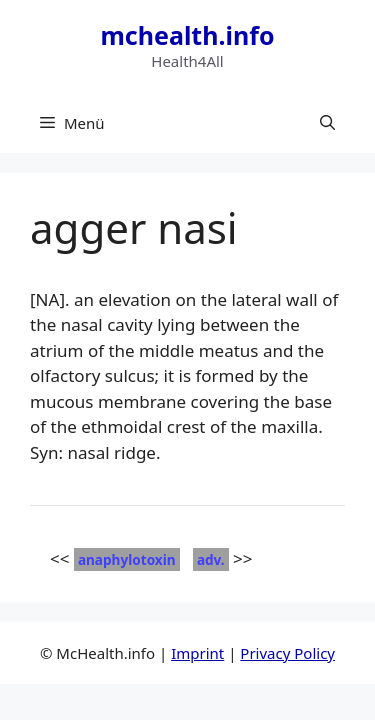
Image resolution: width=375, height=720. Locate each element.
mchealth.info (187, 35)
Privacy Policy (287, 653)
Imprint (197, 653)
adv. (211, 559)
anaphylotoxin (127, 559)
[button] (327, 123)
